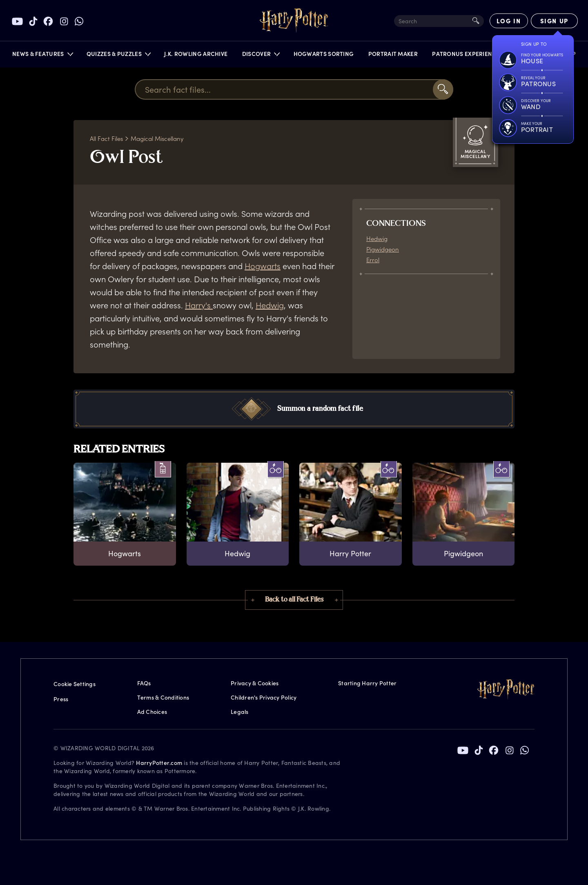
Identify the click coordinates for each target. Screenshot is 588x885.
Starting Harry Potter (367, 683)
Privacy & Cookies (255, 683)
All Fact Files (106, 138)
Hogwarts (263, 266)
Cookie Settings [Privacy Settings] (75, 684)
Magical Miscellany (157, 138)
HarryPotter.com (159, 763)
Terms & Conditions (163, 697)
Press (61, 699)
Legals (240, 712)
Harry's (199, 305)
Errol (373, 260)
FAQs (144, 683)
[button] (42, 56)
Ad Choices (152, 712)
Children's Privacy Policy (264, 697)
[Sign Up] (554, 21)
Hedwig (270, 305)
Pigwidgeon (383, 249)
